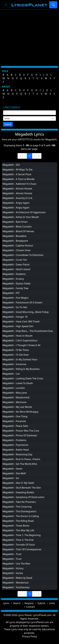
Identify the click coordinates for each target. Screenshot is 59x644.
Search (17, 603)
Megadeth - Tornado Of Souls (19, 545)
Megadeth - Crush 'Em (15, 260)
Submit (8, 124)
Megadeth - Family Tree (15, 288)
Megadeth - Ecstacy (13, 279)
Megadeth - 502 (11, 165)
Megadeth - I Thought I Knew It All (21, 345)
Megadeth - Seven (12, 469)
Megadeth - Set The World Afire (20, 464)
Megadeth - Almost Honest (17, 189)
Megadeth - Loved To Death (18, 383)
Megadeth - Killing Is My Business (21, 369)
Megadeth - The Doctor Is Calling (21, 516)
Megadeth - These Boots (16, 526)
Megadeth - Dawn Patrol (16, 265)
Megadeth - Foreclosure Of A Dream (22, 302)
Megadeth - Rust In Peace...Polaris (21, 459)
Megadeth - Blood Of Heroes (18, 231)
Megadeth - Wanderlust (16, 583)
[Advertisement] (28, 37)
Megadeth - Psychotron (15, 445)
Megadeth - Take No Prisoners (19, 502)
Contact (31, 607)
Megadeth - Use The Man (16, 564)
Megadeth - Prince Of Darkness (20, 435)
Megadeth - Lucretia (14, 388)
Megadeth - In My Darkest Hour (20, 359)
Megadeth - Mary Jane (15, 393)
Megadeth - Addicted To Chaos (19, 184)
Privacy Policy (30, 636)
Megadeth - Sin (11, 478)
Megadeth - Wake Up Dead (17, 578)
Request (29, 603)
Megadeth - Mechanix (15, 402)
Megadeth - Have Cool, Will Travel (21, 321)
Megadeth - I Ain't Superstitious (20, 340)
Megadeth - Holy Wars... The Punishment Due (28, 331)
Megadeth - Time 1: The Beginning (22, 535)
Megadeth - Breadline (14, 236)
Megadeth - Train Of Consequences (22, 549)
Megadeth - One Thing (15, 416)
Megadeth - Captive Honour (18, 246)
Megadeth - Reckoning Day (17, 454)
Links (52, 603)
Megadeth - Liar (11, 374)
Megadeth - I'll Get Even (16, 355)
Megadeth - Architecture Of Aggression (24, 212)
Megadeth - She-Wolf (14, 473)
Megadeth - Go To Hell (15, 307)
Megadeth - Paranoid (14, 421)
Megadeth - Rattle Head (16, 450)
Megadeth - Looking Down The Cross (23, 378)
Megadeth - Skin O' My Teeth (18, 483)
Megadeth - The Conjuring (17, 507)
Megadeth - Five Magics (16, 298)
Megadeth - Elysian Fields (16, 284)
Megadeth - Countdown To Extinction (23, 255)
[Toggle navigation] (6, 5)
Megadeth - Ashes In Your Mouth (21, 217)
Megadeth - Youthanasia (16, 587)
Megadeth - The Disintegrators (19, 511)
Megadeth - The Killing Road (18, 521)
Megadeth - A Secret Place (17, 174)
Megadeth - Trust (12, 554)
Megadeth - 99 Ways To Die (17, 170)
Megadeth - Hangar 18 (15, 317)
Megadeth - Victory (13, 568)
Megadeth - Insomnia (14, 364)
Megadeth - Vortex (13, 573)
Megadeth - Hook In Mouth (18, 336)
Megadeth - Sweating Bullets (18, 492)
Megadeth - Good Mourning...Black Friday (26, 312)
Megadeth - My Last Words (17, 407)
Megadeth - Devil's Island (16, 269)
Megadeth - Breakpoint (15, 241)
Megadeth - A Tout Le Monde (19, 179)
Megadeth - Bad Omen (15, 222)
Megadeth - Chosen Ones (17, 250)
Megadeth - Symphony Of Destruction (23, 497)
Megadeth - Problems (14, 440)
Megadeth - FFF (11, 293)
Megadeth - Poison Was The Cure (21, 431)
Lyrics (6, 603)
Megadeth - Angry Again (16, 203)
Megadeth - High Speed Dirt (18, 326)
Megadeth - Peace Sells (15, 426)
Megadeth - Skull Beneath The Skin (22, 488)
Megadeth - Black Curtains (17, 227)
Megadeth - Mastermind (16, 397)
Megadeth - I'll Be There (16, 350)
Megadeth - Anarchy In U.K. (18, 198)
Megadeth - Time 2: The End (18, 540)
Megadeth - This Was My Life (18, 530)
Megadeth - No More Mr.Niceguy (21, 412)
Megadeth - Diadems (14, 274)
